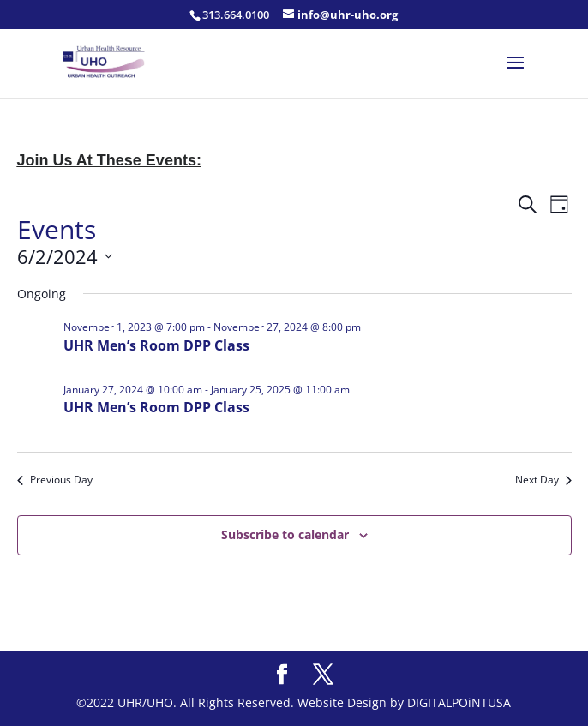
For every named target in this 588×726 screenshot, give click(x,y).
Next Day (543, 480)
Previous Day (55, 480)
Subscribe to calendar (285, 534)
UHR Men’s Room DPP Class (156, 345)
